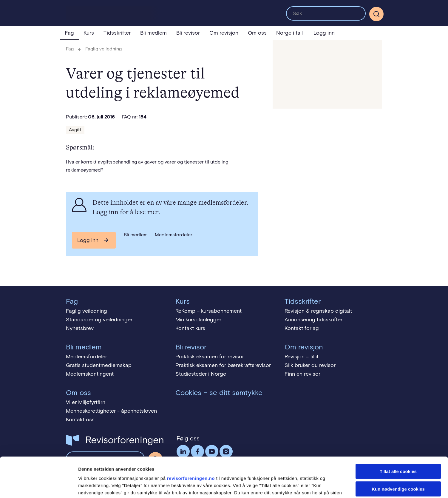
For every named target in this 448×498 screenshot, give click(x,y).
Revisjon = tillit (302, 357)
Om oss (257, 33)
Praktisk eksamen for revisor (210, 357)
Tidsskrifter (117, 33)
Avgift (75, 130)
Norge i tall (289, 33)
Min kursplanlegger (198, 320)
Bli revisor (188, 33)
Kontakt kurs (190, 328)
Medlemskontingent (90, 374)
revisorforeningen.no (191, 441)
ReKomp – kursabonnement (208, 311)
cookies (87, 462)
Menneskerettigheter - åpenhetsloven (111, 411)
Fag (69, 33)
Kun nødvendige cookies (398, 451)
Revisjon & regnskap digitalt (318, 311)
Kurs (89, 33)
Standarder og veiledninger (99, 320)
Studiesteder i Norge (201, 374)
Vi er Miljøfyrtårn (86, 402)
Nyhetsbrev (80, 328)
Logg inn (324, 33)
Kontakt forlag (302, 328)
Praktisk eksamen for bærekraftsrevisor (223, 365)
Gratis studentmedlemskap (99, 365)
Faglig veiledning (103, 49)
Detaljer (318, 486)
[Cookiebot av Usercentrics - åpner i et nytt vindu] (39, 486)
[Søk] (376, 14)
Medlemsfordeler (174, 235)
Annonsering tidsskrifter (313, 320)
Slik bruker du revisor (310, 365)
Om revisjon (224, 33)
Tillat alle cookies (398, 434)
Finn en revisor (302, 374)
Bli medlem (153, 33)
